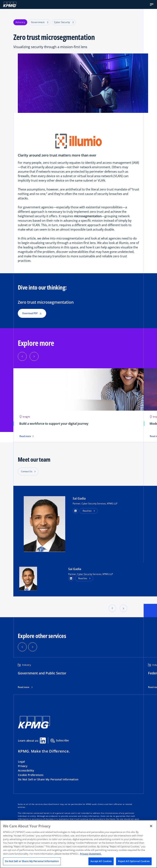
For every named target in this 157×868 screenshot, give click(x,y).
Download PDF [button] (32, 313)
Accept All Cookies (101, 861)
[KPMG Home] (10, 4)
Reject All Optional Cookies (134, 861)
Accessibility (26, 770)
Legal (21, 762)
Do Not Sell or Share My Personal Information (48, 779)
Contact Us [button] (27, 471)
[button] (152, 4)
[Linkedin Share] (43, 740)
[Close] (151, 826)
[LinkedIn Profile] (71, 578)
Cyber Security (64, 22)
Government (40, 22)
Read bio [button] (87, 511)
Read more (27, 436)
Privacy (23, 766)
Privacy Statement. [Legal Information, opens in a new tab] (91, 854)
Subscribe (60, 741)
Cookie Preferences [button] (31, 775)
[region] (78, 844)
